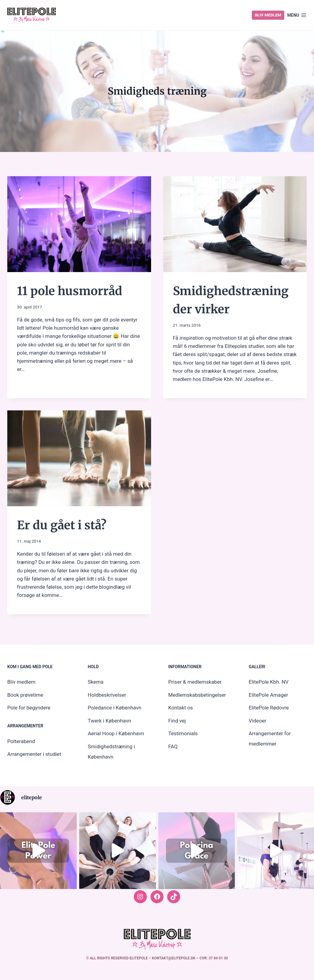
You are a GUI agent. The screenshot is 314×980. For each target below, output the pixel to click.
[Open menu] (297, 15)
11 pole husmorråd (72, 291)
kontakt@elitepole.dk (174, 958)
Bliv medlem (268, 15)
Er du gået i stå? (64, 525)
